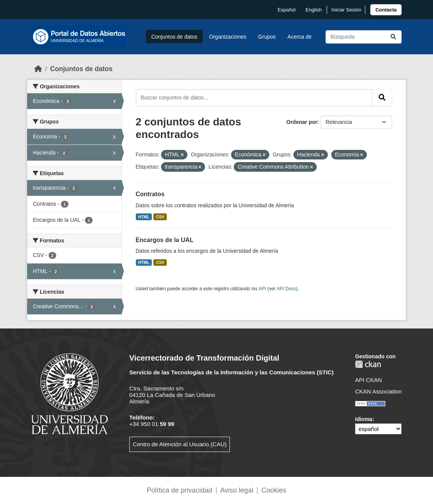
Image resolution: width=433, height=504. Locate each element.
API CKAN (368, 380)
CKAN (368, 364)
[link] (386, 10)
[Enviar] (393, 37)
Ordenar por (302, 122)
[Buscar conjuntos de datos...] (364, 37)
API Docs (286, 289)
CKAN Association (378, 391)
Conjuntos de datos (174, 37)
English (314, 10)
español (287, 10)
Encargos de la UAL (165, 240)
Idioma (364, 419)
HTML (144, 217)
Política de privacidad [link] (180, 490)
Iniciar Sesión (346, 10)
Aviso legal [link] (237, 490)
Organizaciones (228, 37)
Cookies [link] (274, 490)
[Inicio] (38, 69)
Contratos (150, 194)
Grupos (267, 37)
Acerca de (300, 37)
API (262, 289)
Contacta (386, 10)
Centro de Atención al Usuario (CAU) (180, 444)
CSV (160, 217)
